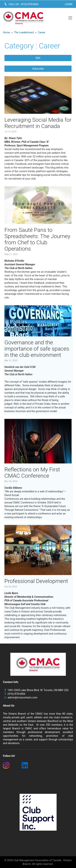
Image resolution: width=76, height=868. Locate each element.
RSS (38, 58)
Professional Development (36, 581)
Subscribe (38, 69)
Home (6, 32)
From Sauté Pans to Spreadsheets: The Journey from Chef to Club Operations (37, 239)
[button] (70, 18)
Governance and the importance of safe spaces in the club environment (37, 349)
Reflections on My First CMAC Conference (32, 473)
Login (69, 4)
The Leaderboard (24, 32)
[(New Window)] (10, 765)
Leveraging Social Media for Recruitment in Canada (38, 123)
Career (42, 32)
